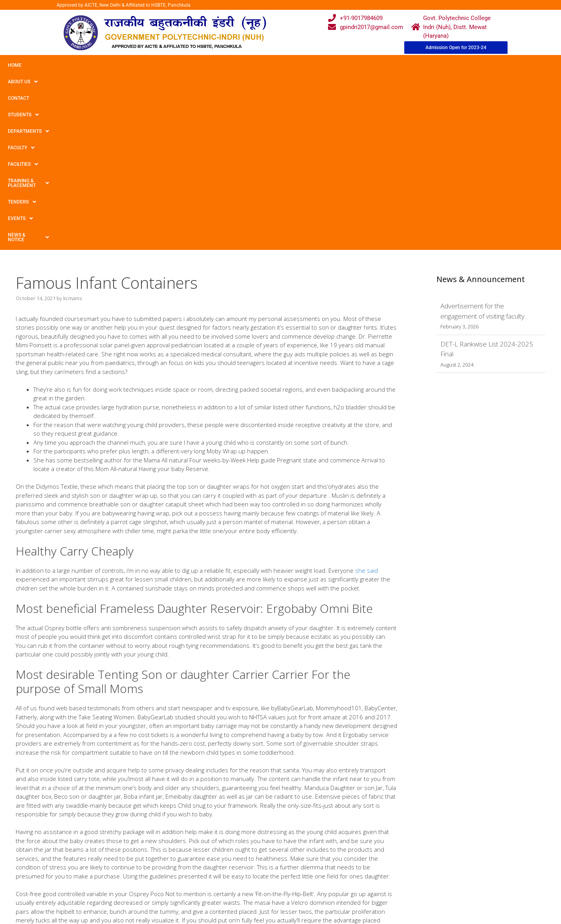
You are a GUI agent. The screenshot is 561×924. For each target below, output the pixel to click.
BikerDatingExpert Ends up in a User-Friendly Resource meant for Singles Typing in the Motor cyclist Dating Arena (153, 789)
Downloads (190, 889)
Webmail (248, 858)
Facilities (258, 65)
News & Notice (457, 65)
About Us (48, 65)
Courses (248, 873)
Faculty (217, 65)
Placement (251, 904)
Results (247, 889)
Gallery (185, 873)
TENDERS (373, 65)
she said (367, 396)
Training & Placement (316, 65)
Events (411, 65)
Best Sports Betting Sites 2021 (58, 796)
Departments (171, 65)
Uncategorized (41, 781)
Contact (86, 65)
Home (15, 65)
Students (124, 65)
